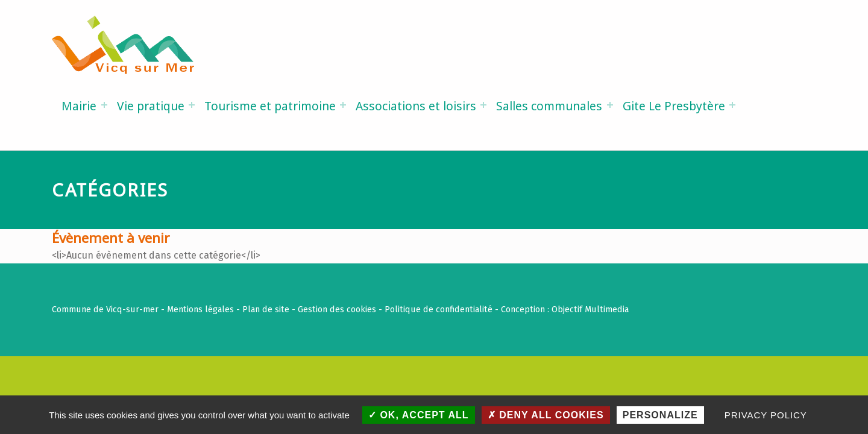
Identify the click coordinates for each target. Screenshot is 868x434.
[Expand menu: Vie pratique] (192, 105)
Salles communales (549, 106)
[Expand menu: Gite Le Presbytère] (732, 105)
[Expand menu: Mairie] (104, 105)
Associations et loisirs (416, 106)
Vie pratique (151, 106)
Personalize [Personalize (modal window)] (660, 415)
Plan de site (266, 309)
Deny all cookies (546, 415)
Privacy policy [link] (766, 415)
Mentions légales (200, 309)
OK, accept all (419, 415)
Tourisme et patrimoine (270, 106)
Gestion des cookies (337, 309)
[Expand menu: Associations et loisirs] (483, 105)
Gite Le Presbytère (674, 106)
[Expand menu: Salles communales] (610, 105)
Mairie (79, 106)
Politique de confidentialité (439, 309)
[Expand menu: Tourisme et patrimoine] (343, 105)
